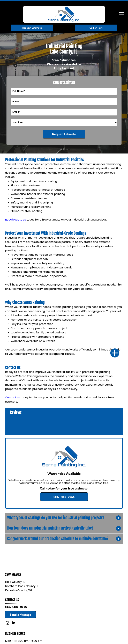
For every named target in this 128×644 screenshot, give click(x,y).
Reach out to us (16, 220)
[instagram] (8, 623)
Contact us (13, 397)
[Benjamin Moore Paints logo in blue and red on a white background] (93, 558)
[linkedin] (14, 623)
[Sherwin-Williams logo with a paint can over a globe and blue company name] (35, 558)
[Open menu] (122, 14)
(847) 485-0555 (16, 607)
